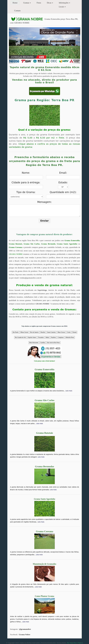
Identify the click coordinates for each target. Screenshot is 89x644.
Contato (17, 11)
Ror (68, 643)
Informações (64, 3)
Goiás (69, 332)
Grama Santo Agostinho (67, 244)
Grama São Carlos (32, 244)
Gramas (26, 3)
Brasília (43, 332)
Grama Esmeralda (72, 240)
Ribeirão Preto (70, 337)
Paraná (74, 332)
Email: (63, 173)
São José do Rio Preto (53, 343)
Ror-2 (76, 643)
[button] (14, 45)
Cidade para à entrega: (26, 183)
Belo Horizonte (34, 343)
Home (16, 3)
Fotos (39, 3)
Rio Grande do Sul (20, 337)
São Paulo (16, 332)
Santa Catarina (51, 332)
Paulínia (53, 337)
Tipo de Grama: (26, 192)
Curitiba (43, 343)
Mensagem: (44, 202)
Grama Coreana (16, 247)
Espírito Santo (32, 337)
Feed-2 (80, 643)
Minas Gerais (24, 332)
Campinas (61, 337)
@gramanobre (25, 629)
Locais (61, 7)
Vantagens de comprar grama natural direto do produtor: (44, 234)
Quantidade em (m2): (63, 192)
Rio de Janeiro (34, 332)
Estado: (63, 183)
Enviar (44, 221)
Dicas (49, 3)
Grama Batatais (16, 244)
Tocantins (41, 337)
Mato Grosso (61, 332)
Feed (72, 643)
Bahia (47, 337)
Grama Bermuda (48, 244)
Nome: (26, 173)
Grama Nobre (25, 635)
